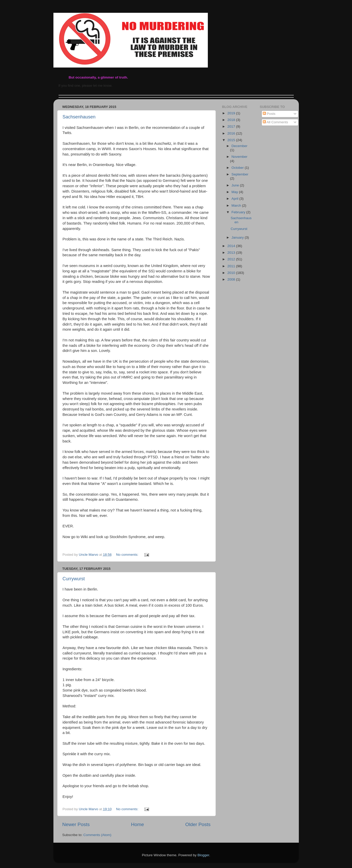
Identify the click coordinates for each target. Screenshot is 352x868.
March (237, 205)
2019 (232, 113)
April (236, 199)
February (239, 212)
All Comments (275, 122)
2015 (232, 140)
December (240, 146)
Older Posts (198, 824)
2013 (232, 253)
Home (138, 824)
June (236, 185)
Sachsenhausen (79, 117)
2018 (232, 120)
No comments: (128, 555)
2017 (232, 126)
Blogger (203, 855)
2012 (232, 259)
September (240, 174)
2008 (232, 279)
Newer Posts (76, 824)
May (235, 192)
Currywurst (74, 579)
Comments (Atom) (97, 835)
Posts (269, 114)
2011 (232, 266)
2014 (232, 246)
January (238, 237)
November (240, 157)
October (238, 168)
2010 (232, 273)
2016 (232, 133)
